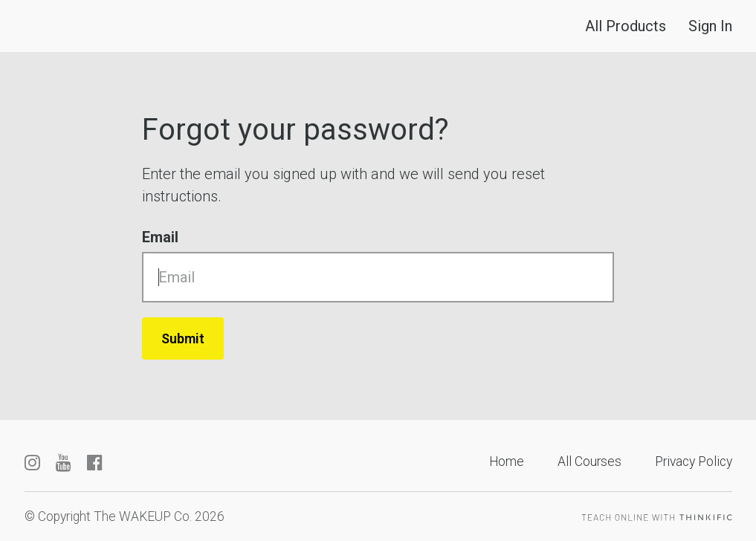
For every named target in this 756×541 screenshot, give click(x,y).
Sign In (710, 26)
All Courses (589, 461)
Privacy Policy (694, 461)
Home (507, 461)
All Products (626, 26)
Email (160, 237)
